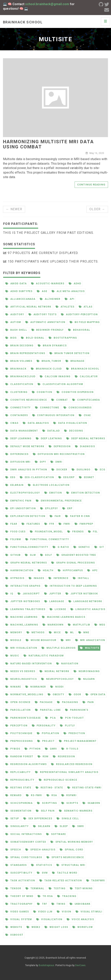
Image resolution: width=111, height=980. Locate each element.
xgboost (14, 935)
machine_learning (22, 625)
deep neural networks (86, 438)
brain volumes (19, 361)
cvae (85, 415)
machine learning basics (64, 617)
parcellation (18, 710)
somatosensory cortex (26, 842)
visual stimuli (89, 912)
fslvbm (13, 539)
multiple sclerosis (59, 648)
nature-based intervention (29, 664)
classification (19, 384)
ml (70, 632)
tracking (67, 896)
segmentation (18, 811)
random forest (19, 756)
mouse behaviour (41, 640)
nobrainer (36, 687)
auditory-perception (79, 314)
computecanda (86, 400)
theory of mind (19, 896)
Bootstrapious (46, 965)
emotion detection (83, 493)
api (70, 299)
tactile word (65, 873)
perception (16, 726)
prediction (74, 733)
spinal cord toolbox (24, 857)
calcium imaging (55, 376)
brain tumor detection (69, 353)
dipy (40, 462)
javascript (29, 594)
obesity (56, 694)
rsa (52, 795)
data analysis (36, 423)
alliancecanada (20, 299)
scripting (47, 803)
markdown (53, 625)
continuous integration (53, 415)
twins (58, 904)
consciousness (78, 408)
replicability (18, 772)
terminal (35, 888)
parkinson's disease (23, 718)
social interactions (24, 834)
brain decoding (19, 346)
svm (42, 873)
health (46, 570)
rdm (43, 756)
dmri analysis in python (26, 470)
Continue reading (91, 185)
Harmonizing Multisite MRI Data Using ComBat (48, 144)
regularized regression (72, 764)
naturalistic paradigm (44, 656)
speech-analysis (40, 850)
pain (88, 702)
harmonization (19, 570)
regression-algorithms (26, 764)
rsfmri (69, 795)
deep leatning (49, 438)
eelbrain (14, 485)
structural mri (71, 865)
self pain (45, 811)
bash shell (16, 330)
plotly (67, 726)
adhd (75, 284)
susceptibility (19, 873)
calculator (86, 376)
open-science (18, 702)
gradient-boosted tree (76, 555)
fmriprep (84, 524)
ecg (100, 470)
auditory (15, 314)
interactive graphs (23, 586)
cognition (42, 392)
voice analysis (80, 919)
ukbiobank (80, 904)
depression (60, 446)
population (48, 733)
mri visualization (21, 648)
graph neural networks (26, 563)
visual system (19, 919)
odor (75, 694)
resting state (18, 788)
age (42, 291)
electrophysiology (23, 493)
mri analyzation (90, 640)
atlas (86, 307)
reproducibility (20, 780)
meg (100, 625)
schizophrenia (19, 803)
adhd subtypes (19, 291)
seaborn (91, 803)
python (33, 749)
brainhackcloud (20, 376)
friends (75, 532)
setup (12, 819)
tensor (13, 888)
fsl (93, 532)
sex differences (38, 819)
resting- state (49, 788)
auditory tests (43, 314)
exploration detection (25, 516)
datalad (51, 431)
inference (58, 578)
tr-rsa (45, 896)
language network (85, 601)
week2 (33, 927)
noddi (57, 687)
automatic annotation (45, 322)
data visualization (70, 423)
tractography (19, 904)
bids (11, 338)
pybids (13, 749)
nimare (13, 687)
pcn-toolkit (72, 718)
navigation (67, 664)
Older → (97, 209)
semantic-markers (76, 811)
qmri (51, 749)
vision (64, 912)
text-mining (81, 888)
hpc (93, 570)
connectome (47, 408)
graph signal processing (73, 563)
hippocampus (70, 570)
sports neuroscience (65, 857)
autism (13, 322)
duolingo (81, 470)
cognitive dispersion (75, 392)
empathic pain (18, 501)
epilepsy (49, 508)
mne (84, 632)
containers (17, 415)
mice (55, 632)
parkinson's (77, 710)
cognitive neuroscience (26, 400)
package (44, 702)
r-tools (70, 749)
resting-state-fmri (84, 788)
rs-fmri (34, 795)
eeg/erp (66, 477)
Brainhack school (23, 22)
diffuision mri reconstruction (59, 454)
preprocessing (19, 741)
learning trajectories (25, 609)
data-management (22, 431)
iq (9, 594)
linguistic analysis (88, 609)
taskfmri (96, 881)
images (37, 578)
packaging (68, 702)
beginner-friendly (48, 330)
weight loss (56, 927)
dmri (56, 462)
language (54, 601)
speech (13, 850)
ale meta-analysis (68, 291)
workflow (83, 927)
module (13, 640)
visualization (49, 919)
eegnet (87, 477)
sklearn (42, 826)
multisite (90, 648)
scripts (70, 803)
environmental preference (59, 501)
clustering (16, 392)
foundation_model (46, 532)
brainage (75, 361)
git (99, 547)
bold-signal (33, 338)
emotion (53, 493)
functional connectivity (47, 539)
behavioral (79, 330)
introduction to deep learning (71, 586)
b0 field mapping (85, 322)
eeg (10, 477)
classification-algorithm (60, 384)
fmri (64, 524)
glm (30, 555)
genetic (82, 547)
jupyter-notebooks (23, 601)
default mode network (25, 446)
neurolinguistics (21, 679)
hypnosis (15, 578)
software (56, 834)
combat (60, 400)
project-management (78, 741)
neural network (54, 671)
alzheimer (50, 299)
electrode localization (49, 485)
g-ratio (61, 547)
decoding (74, 431)
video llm (43, 912)
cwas (12, 423)
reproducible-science (58, 780)
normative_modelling (24, 694)
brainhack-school (83, 369)
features (31, 524)
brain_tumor (49, 361)
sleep (61, 826)
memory (14, 632)
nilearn (87, 679)
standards (16, 865)
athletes (65, 307)
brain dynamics (52, 346)
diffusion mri (18, 462)
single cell (68, 819)
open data (96, 694)
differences (17, 454)
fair (55, 516)
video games (17, 912)
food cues (15, 532)
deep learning (18, 438)
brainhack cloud (46, 369)
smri (78, 826)
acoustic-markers (48, 284)
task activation (20, 881)
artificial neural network (28, 307)
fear (11, 524)
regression (64, 756)
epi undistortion (21, 508)
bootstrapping (63, 338)
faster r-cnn (77, 516)
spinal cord (71, 850)
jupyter (53, 594)
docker (59, 470)
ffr (49, 524)
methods (36, 632)
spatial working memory (72, 842)
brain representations (25, 353)
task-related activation (61, 881)
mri (66, 640)
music (12, 656)
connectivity (18, 408)
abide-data (16, 284)
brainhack (16, 369)
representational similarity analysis (67, 772)
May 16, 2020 (95, 153)
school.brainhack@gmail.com (47, 4)
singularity (17, 826)
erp (67, 508)
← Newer (14, 209)
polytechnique (19, 733)
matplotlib (79, 625)
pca (50, 718)
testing (57, 888)
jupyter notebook (82, 594)
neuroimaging (87, 671)
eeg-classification (37, 477)
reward (13, 795)
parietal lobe (48, 710)
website (14, 927)
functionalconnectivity (27, 547)
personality (44, 726)
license (58, 609)
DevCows (80, 965)
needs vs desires (20, 671)
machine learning (21, 617)
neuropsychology (57, 679)
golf (46, 555)
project (46, 741)
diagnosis (85, 446)
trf (42, 904)
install (81, 578)
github (13, 555)
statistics (42, 865)
